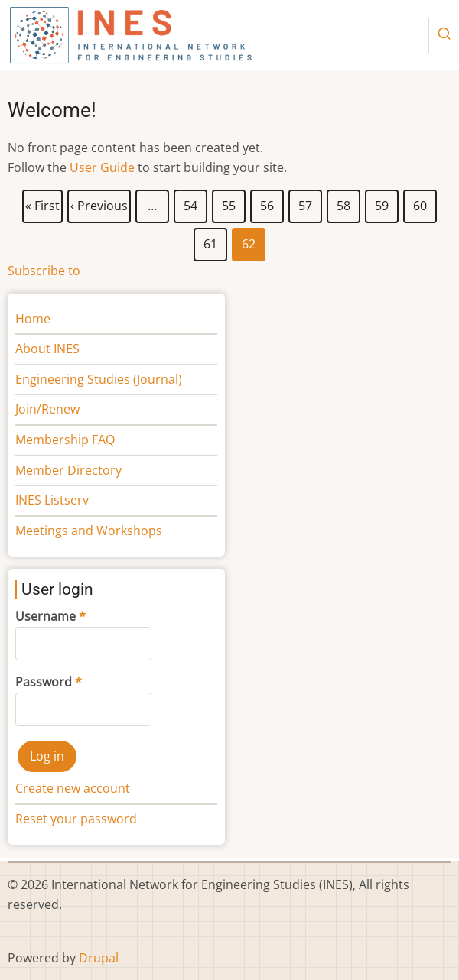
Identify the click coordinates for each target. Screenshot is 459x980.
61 (211, 241)
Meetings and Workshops (89, 531)
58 (344, 203)
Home (33, 319)
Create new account (73, 788)
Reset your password (76, 819)
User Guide (102, 167)
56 (267, 203)
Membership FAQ (65, 440)
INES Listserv (52, 500)
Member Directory (68, 470)
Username (46, 616)
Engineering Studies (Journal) (99, 379)
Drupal (99, 958)
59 (382, 203)
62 (249, 245)
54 (191, 203)
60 (420, 203)
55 (229, 203)
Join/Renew (47, 409)
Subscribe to (44, 271)
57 (306, 203)
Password (44, 682)
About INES (47, 349)
